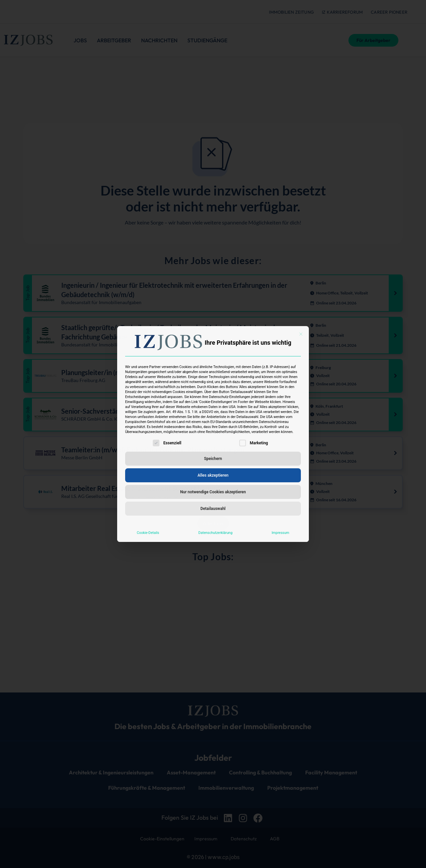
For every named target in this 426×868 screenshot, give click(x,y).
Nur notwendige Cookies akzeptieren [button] (213, 492)
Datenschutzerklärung (215, 533)
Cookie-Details (148, 533)
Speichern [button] (213, 459)
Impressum (280, 533)
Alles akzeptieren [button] (213, 475)
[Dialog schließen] (301, 334)
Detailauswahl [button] (213, 509)
